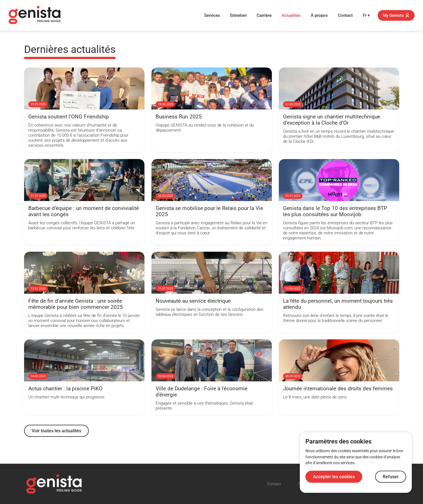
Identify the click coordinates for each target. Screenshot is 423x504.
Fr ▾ (366, 15)
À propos (319, 15)
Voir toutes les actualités (56, 431)
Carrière (264, 15)
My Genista (396, 15)
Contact (345, 15)
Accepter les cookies (334, 477)
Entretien (238, 15)
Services (212, 15)
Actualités (291, 15)
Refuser (391, 477)
